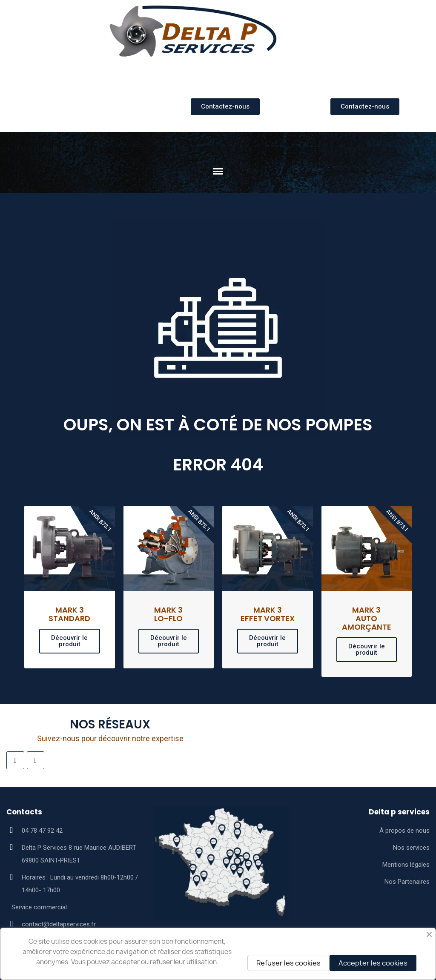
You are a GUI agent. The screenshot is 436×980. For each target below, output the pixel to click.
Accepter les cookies (373, 963)
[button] (225, 107)
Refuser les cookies (288, 963)
